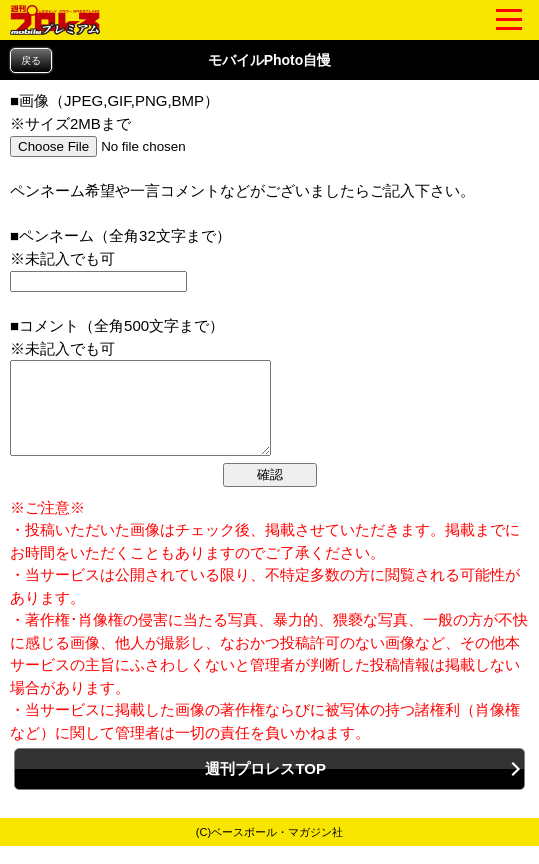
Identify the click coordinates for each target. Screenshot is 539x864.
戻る (31, 60)
